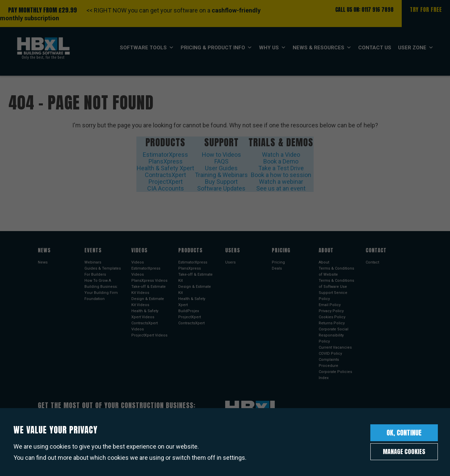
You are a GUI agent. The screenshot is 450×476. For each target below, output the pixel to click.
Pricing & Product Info (216, 48)
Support (221, 142)
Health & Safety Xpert (165, 168)
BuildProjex (189, 311)
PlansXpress (166, 161)
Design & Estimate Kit (195, 290)
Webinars (93, 262)
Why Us (272, 48)
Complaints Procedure (329, 363)
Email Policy (330, 305)
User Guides (221, 168)
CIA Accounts (166, 188)
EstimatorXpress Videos (146, 271)
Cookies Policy (332, 317)
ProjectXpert (166, 182)
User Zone (416, 48)
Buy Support (221, 182)
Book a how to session (281, 175)
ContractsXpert (165, 175)
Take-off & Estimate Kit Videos (149, 290)
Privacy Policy (331, 311)
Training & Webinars (221, 175)
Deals (277, 268)
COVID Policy (330, 354)
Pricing (278, 262)
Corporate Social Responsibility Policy (334, 335)
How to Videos (221, 155)
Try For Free (426, 9)
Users (230, 262)
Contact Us (375, 48)
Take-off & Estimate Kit (195, 278)
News (43, 262)
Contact (372, 262)
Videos (138, 262)
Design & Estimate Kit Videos (148, 302)
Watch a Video (281, 155)
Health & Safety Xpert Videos (145, 314)
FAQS (221, 161)
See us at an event (281, 188)
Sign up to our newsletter (72, 434)
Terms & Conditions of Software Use (336, 284)
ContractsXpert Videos (144, 326)
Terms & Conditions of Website (336, 271)
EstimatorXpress (165, 155)
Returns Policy (332, 323)
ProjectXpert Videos (149, 335)
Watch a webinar (281, 182)
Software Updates (221, 188)
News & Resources (322, 48)
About (324, 262)
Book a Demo (281, 161)
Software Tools (147, 48)
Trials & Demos (281, 142)
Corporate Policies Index (335, 375)
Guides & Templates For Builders (103, 271)
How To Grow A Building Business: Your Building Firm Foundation (101, 290)
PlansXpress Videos (149, 281)
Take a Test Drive (281, 168)
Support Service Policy (333, 296)
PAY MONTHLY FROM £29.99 (43, 10)
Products (165, 142)
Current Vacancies (335, 347)
